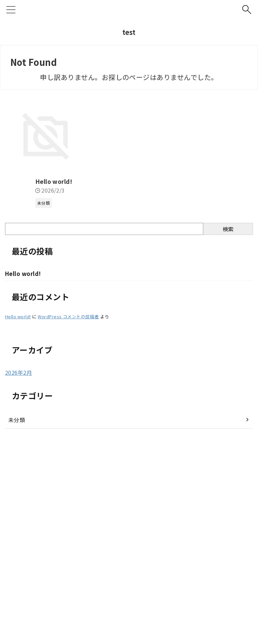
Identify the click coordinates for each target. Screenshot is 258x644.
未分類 (17, 587)
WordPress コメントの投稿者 (68, 484)
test (129, 32)
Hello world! (25, 348)
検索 (228, 396)
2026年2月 (18, 539)
